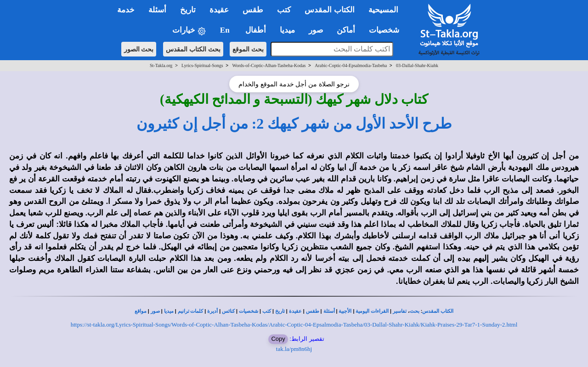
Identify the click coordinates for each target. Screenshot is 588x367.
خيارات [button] (189, 31)
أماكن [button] (346, 30)
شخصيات (249, 311)
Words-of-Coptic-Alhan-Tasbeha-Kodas (269, 65)
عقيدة (295, 311)
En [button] (226, 30)
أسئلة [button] (157, 10)
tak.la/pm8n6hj (294, 349)
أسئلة (329, 311)
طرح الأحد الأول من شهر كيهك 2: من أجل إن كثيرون (294, 124)
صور (155, 311)
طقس (313, 311)
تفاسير (400, 311)
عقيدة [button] (219, 10)
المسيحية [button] (383, 10)
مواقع (141, 311)
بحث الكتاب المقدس (193, 49)
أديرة (212, 311)
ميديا (169, 311)
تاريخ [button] (188, 10)
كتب (267, 311)
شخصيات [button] (387, 30)
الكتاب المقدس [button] (329, 10)
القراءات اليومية (372, 311)
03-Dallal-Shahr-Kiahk (417, 65)
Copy (278, 339)
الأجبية (345, 311)
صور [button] (316, 30)
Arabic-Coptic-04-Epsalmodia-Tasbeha (351, 65)
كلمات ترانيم (191, 311)
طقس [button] (253, 10)
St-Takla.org (161, 65)
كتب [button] (284, 10)
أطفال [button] (256, 30)
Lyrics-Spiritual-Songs (202, 65)
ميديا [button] (287, 30)
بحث (415, 311)
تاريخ (280, 311)
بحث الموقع (248, 49)
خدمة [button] (126, 10)
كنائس (228, 311)
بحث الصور (139, 49)
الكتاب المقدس (438, 311)
